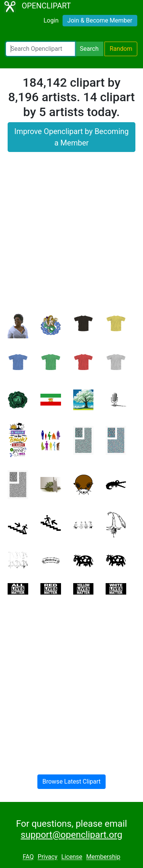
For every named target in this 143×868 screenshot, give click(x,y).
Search (89, 49)
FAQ (28, 857)
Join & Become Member (100, 20)
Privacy (48, 857)
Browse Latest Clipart (71, 782)
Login (51, 20)
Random (121, 49)
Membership (103, 857)
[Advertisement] (71, 237)
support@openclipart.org (71, 835)
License (72, 857)
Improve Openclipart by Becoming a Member (71, 137)
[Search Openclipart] (40, 49)
